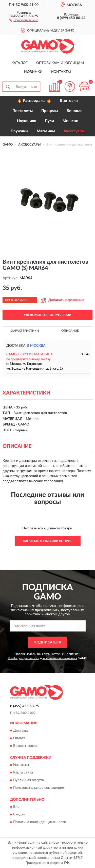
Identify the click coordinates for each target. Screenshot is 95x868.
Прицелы (50, 111)
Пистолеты (23, 111)
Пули (49, 121)
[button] (24, 20)
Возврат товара (26, 746)
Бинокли (75, 111)
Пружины (19, 131)
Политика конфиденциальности (40, 822)
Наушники (27, 121)
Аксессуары (74, 131)
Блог (17, 807)
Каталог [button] (20, 63)
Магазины (46, 131)
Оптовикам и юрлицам (60, 63)
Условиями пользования (60, 658)
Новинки (33, 72)
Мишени (70, 121)
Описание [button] (70, 331)
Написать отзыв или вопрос (48, 541)
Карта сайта (23, 772)
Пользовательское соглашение (39, 788)
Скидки (19, 815)
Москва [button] (38, 346)
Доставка (21, 731)
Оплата (19, 738)
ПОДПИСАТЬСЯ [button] (48, 642)
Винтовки (69, 101)
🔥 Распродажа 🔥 (34, 101)
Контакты (61, 72)
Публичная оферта (29, 780)
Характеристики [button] (25, 331)
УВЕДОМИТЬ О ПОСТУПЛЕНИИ (48, 315)
